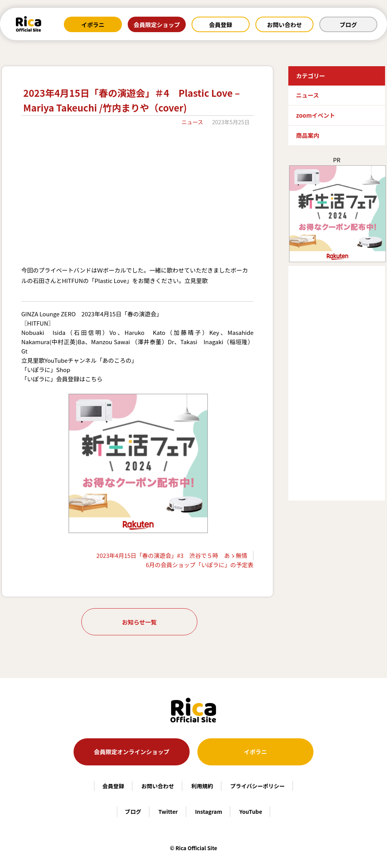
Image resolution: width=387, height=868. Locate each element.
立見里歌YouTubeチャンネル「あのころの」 (79, 360)
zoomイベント (316, 115)
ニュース (192, 122)
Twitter (168, 811)
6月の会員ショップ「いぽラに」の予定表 (200, 565)
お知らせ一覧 (139, 622)
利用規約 (202, 786)
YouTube (251, 811)
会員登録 (221, 25)
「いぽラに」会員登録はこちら (62, 379)
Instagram (209, 811)
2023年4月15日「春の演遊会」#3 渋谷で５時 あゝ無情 (172, 555)
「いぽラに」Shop (46, 370)
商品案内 (308, 135)
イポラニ (93, 25)
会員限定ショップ (157, 25)
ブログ (348, 25)
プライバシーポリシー (258, 786)
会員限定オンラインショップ (131, 752)
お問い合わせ (284, 25)
